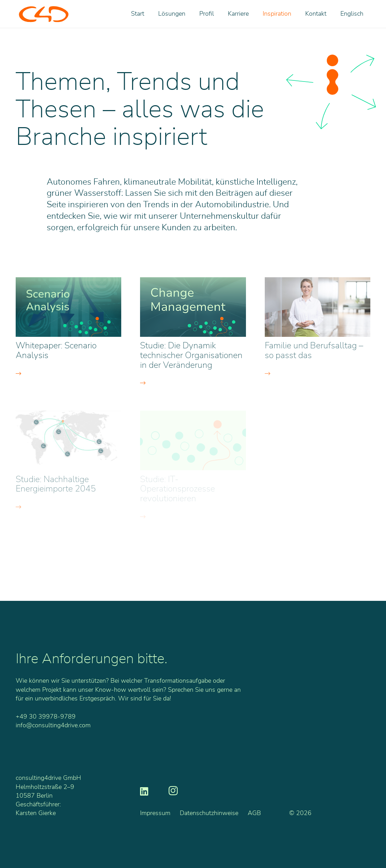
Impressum (155, 813)
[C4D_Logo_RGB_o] (44, 14)
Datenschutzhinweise (209, 813)
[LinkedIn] (144, 791)
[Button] (68, 374)
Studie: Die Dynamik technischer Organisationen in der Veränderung (191, 356)
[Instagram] (173, 791)
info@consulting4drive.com (53, 726)
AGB (254, 813)
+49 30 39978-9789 (46, 717)
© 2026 (300, 813)
